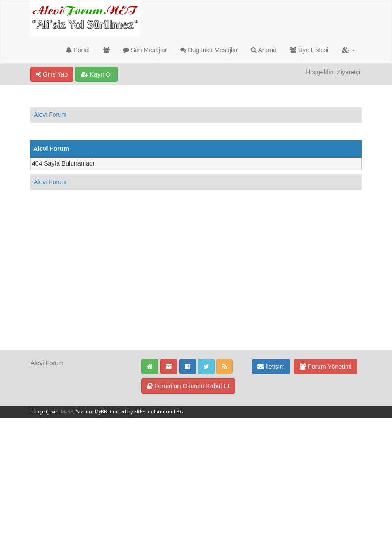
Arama (263, 50)
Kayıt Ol (96, 74)
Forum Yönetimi (325, 367)
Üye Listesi (309, 50)
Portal (78, 50)
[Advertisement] (196, 288)
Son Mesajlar (145, 50)
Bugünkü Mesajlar (209, 50)
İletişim (271, 367)
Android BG (170, 412)
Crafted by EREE (127, 412)
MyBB (67, 412)
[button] (348, 50)
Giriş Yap (52, 74)
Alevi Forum (50, 115)
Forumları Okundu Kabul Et (188, 386)
